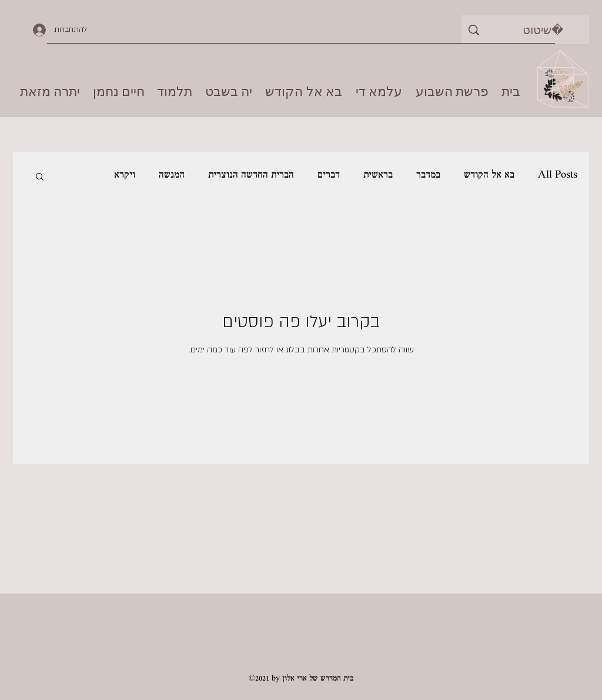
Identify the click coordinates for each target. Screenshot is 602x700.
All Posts (558, 176)
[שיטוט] (543, 30)
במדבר (428, 176)
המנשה (172, 176)
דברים (329, 176)
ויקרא (125, 176)
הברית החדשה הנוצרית (251, 176)
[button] (40, 177)
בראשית (378, 176)
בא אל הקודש (489, 176)
